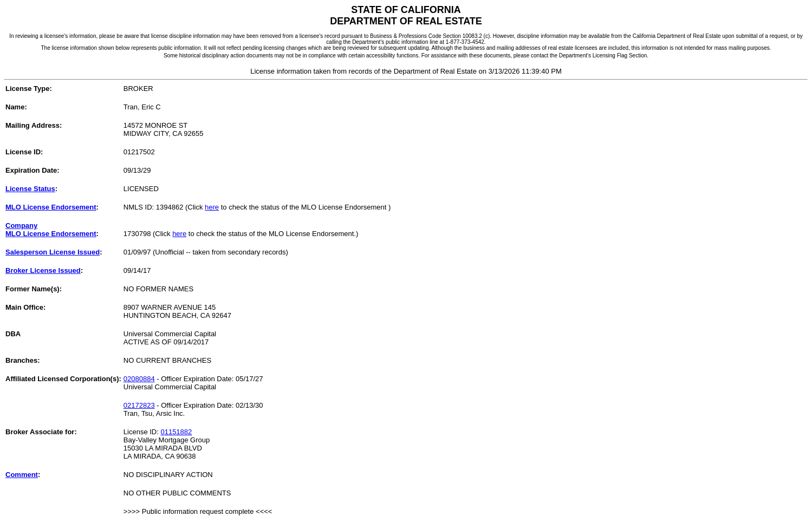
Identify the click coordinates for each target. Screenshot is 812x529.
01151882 (176, 432)
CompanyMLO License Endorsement (51, 230)
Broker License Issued (43, 270)
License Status (30, 189)
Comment (22, 475)
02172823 (139, 405)
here (212, 207)
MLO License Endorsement (51, 207)
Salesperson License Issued (53, 252)
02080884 (139, 379)
